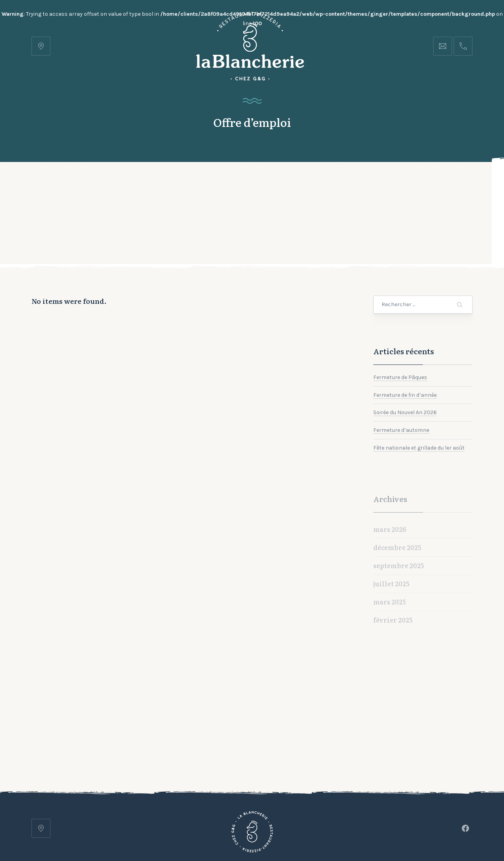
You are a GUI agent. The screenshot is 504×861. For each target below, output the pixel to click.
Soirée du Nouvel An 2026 (405, 363)
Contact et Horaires (278, 181)
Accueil (117, 181)
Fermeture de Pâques (400, 328)
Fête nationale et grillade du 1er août (419, 398)
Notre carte (166, 181)
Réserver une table (432, 181)
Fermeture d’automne (401, 380)
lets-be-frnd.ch (376, 832)
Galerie (215, 181)
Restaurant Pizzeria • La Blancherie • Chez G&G (215, 832)
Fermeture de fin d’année (405, 345)
